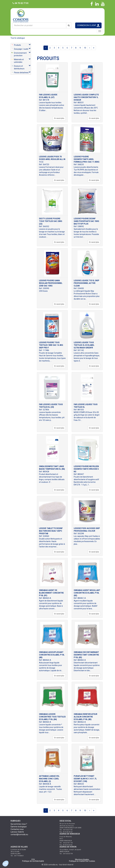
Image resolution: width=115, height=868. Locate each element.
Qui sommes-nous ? (19, 824)
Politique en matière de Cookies (82, 861)
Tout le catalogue (18, 38)
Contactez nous (17, 829)
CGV (33, 859)
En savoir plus (59, 118)
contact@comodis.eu (19, 834)
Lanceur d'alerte (17, 832)
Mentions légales (82, 859)
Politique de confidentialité (33, 861)
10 (85, 48)
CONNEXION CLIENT (88, 25)
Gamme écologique (19, 827)
